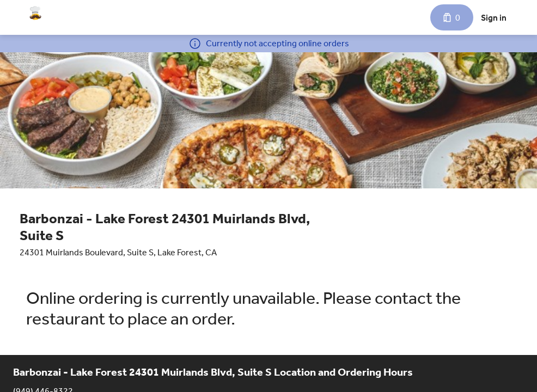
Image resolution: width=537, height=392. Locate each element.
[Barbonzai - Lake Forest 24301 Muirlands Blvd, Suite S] (35, 13)
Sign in (494, 18)
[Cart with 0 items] (452, 17)
